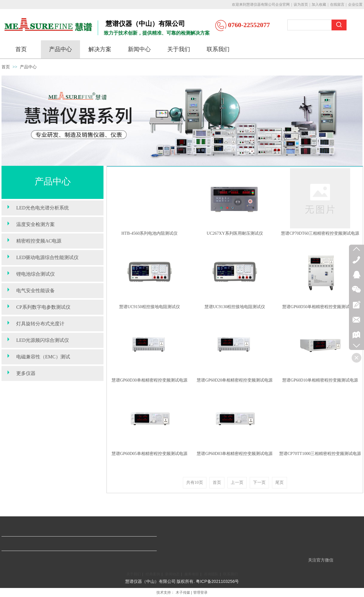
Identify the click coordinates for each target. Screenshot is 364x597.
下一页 (259, 483)
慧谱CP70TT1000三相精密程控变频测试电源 (320, 454)
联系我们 (230, 574)
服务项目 (192, 574)
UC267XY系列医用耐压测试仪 (235, 233)
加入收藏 (319, 5)
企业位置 (355, 5)
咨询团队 (211, 574)
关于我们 (134, 574)
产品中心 (28, 67)
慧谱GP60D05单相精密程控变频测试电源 (150, 454)
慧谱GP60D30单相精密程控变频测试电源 (150, 380)
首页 (6, 67)
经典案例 (153, 574)
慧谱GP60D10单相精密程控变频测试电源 (320, 380)
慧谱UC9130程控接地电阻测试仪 (235, 307)
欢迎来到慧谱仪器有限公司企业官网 (261, 5)
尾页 (279, 483)
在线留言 (337, 5)
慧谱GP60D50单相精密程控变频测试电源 (320, 307)
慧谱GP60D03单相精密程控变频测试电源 (235, 454)
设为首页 (301, 5)
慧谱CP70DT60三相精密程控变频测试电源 (320, 233)
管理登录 (200, 592)
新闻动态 (172, 574)
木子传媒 (183, 592)
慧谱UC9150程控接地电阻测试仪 (149, 307)
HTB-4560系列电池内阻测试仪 (149, 233)
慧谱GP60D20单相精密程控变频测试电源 (235, 380)
